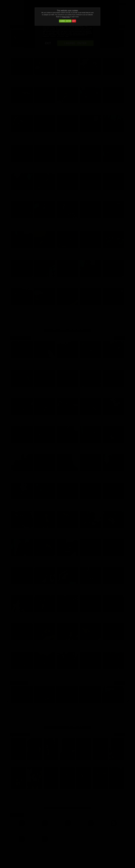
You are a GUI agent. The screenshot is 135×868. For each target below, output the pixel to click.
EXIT (74, 21)
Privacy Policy (66, 17)
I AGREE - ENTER (65, 21)
